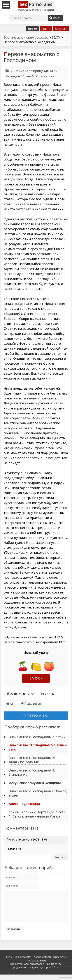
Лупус (11, 839)
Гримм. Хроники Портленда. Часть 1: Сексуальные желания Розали (37, 814)
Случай (28, 76)
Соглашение (38, 966)
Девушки (61, 29)
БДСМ (56, 37)
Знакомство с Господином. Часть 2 (37, 737)
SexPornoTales (23, 962)
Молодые (13, 76)
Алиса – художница (24, 804)
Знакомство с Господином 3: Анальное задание (32, 760)
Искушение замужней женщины (35, 783)
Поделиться (31, 704)
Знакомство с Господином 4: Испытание (32, 772)
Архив (46, 29)
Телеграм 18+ (36, 716)
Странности (45, 76)
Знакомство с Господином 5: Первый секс (38, 747)
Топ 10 (32, 29)
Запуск (36, 678)
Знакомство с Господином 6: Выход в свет (38, 793)
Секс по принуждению (38, 71)
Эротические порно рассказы (26, 37)
